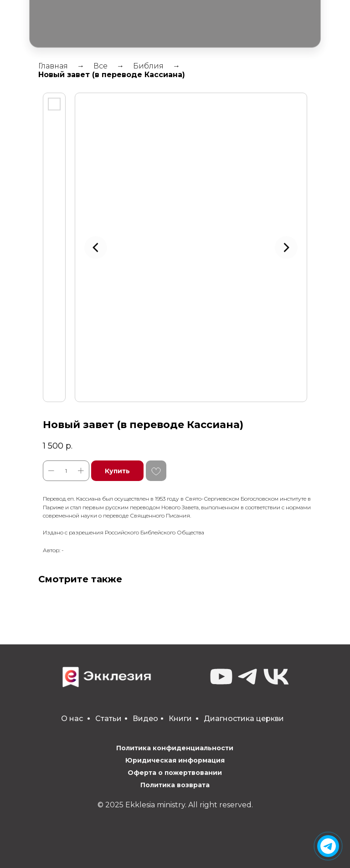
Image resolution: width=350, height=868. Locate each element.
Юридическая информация (175, 760)
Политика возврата (175, 785)
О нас (72, 719)
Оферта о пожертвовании (175, 773)
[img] (328, 846)
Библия (148, 66)
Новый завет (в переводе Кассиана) (112, 75)
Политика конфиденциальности (175, 748)
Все (100, 66)
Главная (53, 66)
